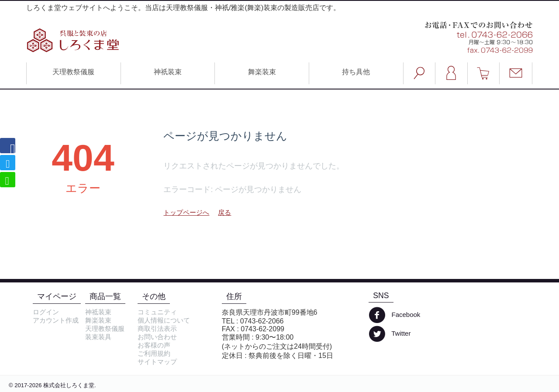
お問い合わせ (157, 337)
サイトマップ (157, 362)
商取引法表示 (157, 328)
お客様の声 (154, 345)
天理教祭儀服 (73, 72)
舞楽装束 (262, 72)
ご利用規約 (154, 353)
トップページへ (186, 212)
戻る (224, 212)
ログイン (46, 312)
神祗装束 (98, 312)
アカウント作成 (56, 320)
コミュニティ (157, 312)
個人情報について (164, 320)
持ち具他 (356, 72)
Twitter (390, 334)
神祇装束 (168, 72)
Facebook (394, 315)
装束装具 (98, 337)
